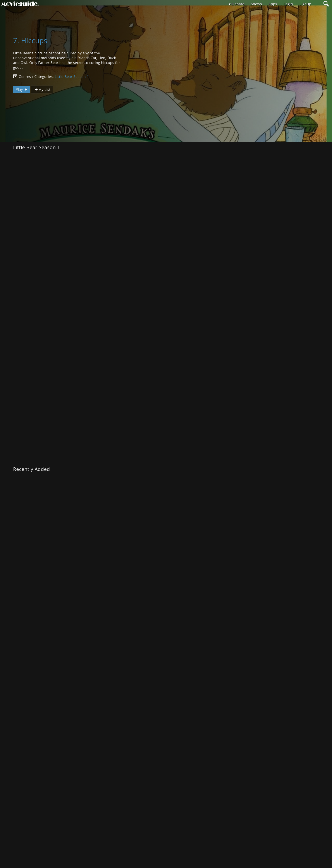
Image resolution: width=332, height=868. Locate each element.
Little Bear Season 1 (72, 77)
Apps (273, 4)
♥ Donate (236, 4)
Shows (256, 4)
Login (288, 4)
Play (22, 90)
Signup (305, 4)
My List (42, 90)
